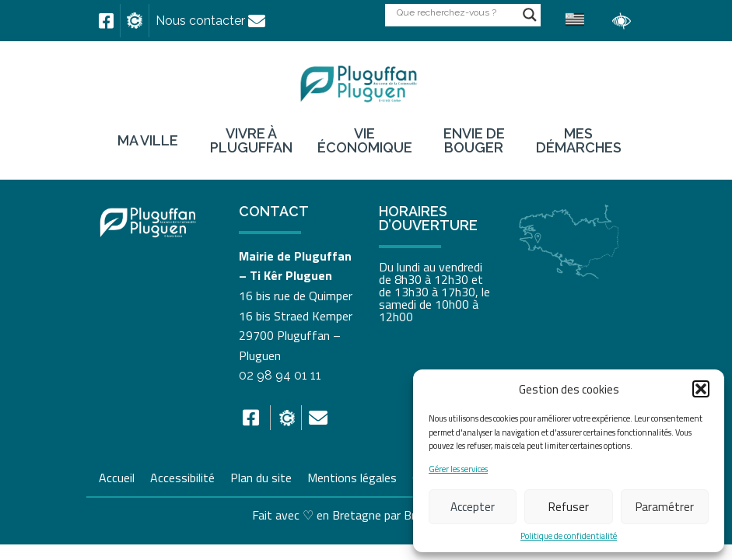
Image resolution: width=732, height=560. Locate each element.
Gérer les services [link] (458, 469)
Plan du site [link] (261, 476)
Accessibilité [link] (182, 476)
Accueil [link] (117, 476)
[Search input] (456, 12)
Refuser (569, 507)
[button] (701, 389)
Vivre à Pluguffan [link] (251, 141)
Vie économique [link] (365, 141)
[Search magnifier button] (530, 15)
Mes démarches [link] (579, 141)
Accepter (473, 507)
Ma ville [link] (148, 141)
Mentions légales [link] (352, 476)
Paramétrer (665, 507)
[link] (106, 21)
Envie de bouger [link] (474, 141)
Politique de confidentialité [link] (569, 536)
